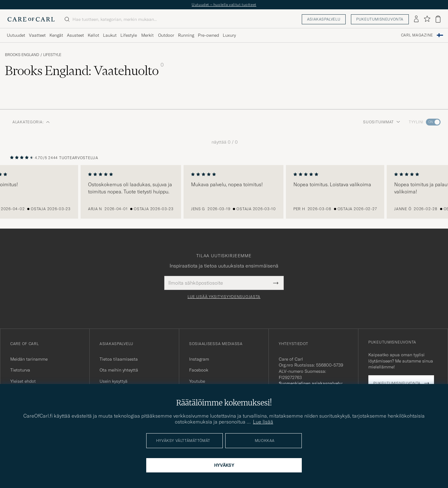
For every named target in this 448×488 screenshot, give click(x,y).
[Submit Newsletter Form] (276, 283)
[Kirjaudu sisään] (416, 19)
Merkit (147, 35)
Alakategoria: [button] (31, 122)
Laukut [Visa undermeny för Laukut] (110, 35)
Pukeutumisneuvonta (380, 19)
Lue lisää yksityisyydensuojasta (224, 297)
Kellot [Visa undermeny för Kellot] (93, 35)
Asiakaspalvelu (324, 19)
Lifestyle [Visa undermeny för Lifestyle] (129, 35)
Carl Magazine (417, 35)
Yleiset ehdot (23, 381)
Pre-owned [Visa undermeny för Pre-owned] (208, 35)
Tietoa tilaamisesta (119, 359)
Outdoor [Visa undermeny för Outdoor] (166, 35)
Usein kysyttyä (114, 381)
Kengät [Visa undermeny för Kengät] (56, 35)
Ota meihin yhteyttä (119, 370)
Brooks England (22, 55)
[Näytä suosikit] (427, 19)
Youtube (197, 381)
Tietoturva (20, 370)
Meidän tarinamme (29, 359)
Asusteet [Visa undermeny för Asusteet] (75, 35)
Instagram (199, 359)
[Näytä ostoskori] (438, 19)
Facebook (199, 370)
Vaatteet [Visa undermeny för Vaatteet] (37, 35)
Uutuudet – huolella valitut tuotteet (224, 5)
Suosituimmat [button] (382, 122)
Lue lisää (263, 422)
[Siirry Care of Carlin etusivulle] (31, 19)
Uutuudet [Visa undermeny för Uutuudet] (16, 35)
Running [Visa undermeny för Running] (186, 35)
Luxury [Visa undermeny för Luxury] (229, 35)
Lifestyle (52, 55)
